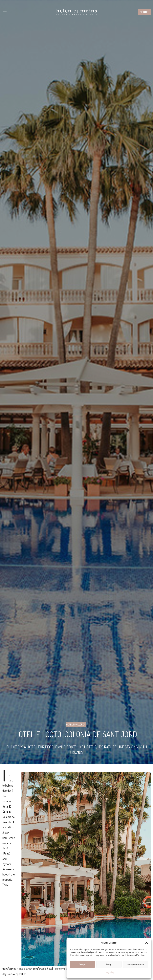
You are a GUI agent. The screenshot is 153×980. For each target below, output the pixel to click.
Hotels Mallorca (76, 725)
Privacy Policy (109, 972)
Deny (109, 964)
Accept (82, 964)
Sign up (144, 12)
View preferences (136, 964)
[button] (147, 943)
